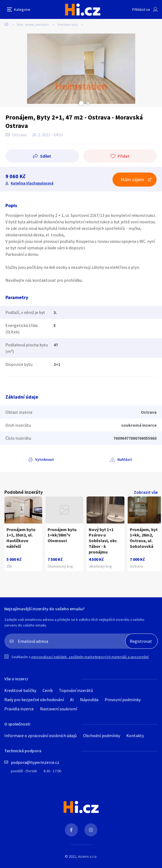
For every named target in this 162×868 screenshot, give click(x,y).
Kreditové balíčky (20, 690)
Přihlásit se (141, 9)
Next (88, 103)
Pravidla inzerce (19, 709)
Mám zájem (132, 179)
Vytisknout (44, 459)
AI (72, 700)
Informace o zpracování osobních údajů (41, 736)
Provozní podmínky (123, 700)
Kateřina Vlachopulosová (32, 183)
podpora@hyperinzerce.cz (35, 762)
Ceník (48, 690)
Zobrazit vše (146, 492)
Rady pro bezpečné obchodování (34, 700)
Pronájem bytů (68, 24)
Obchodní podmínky (102, 736)
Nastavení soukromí (59, 709)
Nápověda (89, 700)
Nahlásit (125, 459)
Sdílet (46, 156)
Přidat (124, 156)
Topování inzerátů (76, 690)
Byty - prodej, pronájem (33, 24)
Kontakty (135, 736)
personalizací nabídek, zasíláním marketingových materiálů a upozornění (90, 657)
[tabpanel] (81, 69)
